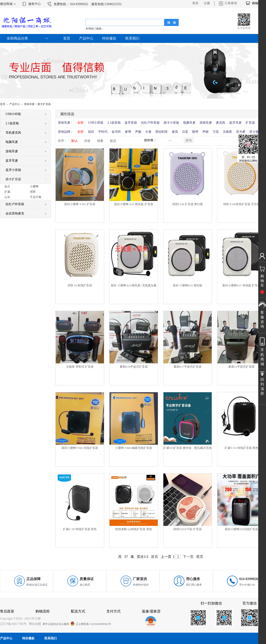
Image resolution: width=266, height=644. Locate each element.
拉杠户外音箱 (150, 123)
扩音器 (250, 123)
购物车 (257, 3)
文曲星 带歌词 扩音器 (80, 367)
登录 (195, 3)
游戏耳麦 (206, 123)
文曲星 (227, 132)
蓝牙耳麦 (235, 123)
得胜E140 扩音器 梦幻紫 (188, 204)
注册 (207, 3)
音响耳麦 (29, 104)
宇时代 (103, 132)
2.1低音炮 (114, 123)
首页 (67, 38)
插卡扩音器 (44, 104)
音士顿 (254, 132)
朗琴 (195, 132)
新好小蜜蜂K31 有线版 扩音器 (241, 285)
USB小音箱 (96, 123)
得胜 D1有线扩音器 (80, 285)
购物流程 (43, 611)
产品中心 (15, 104)
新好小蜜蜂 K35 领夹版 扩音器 (134, 204)
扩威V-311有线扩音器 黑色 (241, 448)
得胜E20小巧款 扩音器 (188, 529)
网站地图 (34, 624)
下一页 (188, 557)
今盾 (148, 132)
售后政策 (7, 611)
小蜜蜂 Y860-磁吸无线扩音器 (134, 448)
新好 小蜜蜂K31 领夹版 (188, 285)
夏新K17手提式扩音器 (188, 367)
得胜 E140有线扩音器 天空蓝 (241, 204)
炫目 (91, 132)
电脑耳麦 (189, 123)
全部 (80, 123)
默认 (74, 141)
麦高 (175, 132)
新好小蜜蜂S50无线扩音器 (241, 529)
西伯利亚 (162, 132)
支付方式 (113, 611)
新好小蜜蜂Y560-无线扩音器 (80, 448)
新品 (113, 141)
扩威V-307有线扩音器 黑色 (80, 529)
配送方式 (78, 611)
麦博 (128, 132)
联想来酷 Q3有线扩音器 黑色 (134, 529)
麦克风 (221, 123)
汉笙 (185, 132)
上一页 (166, 557)
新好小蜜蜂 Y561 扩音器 (80, 204)
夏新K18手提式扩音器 (134, 367)
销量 (100, 141)
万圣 (216, 132)
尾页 (200, 557)
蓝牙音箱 (131, 123)
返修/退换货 (151, 611)
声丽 (205, 132)
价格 (87, 141)
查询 (189, 140)
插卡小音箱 (171, 123)
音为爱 (241, 132)
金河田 (116, 132)
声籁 (138, 132)
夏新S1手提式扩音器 (241, 367)
